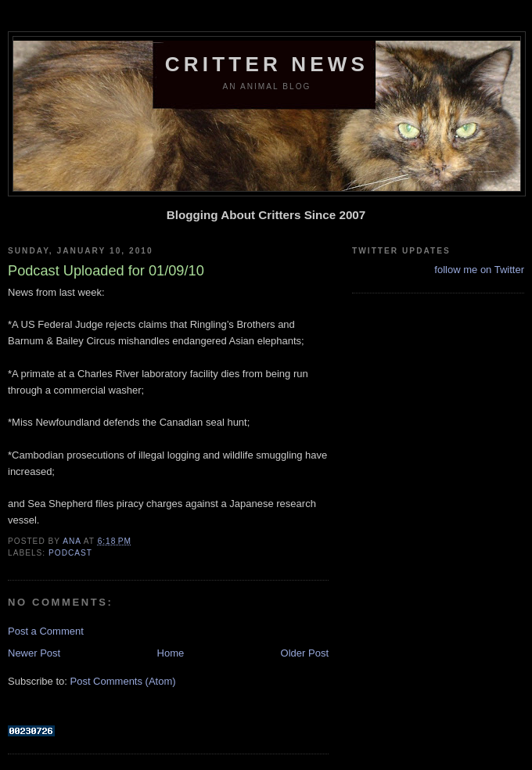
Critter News (267, 64)
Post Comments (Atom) (123, 681)
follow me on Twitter (479, 270)
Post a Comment (46, 631)
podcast (70, 553)
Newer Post (34, 653)
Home (171, 653)
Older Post (305, 653)
